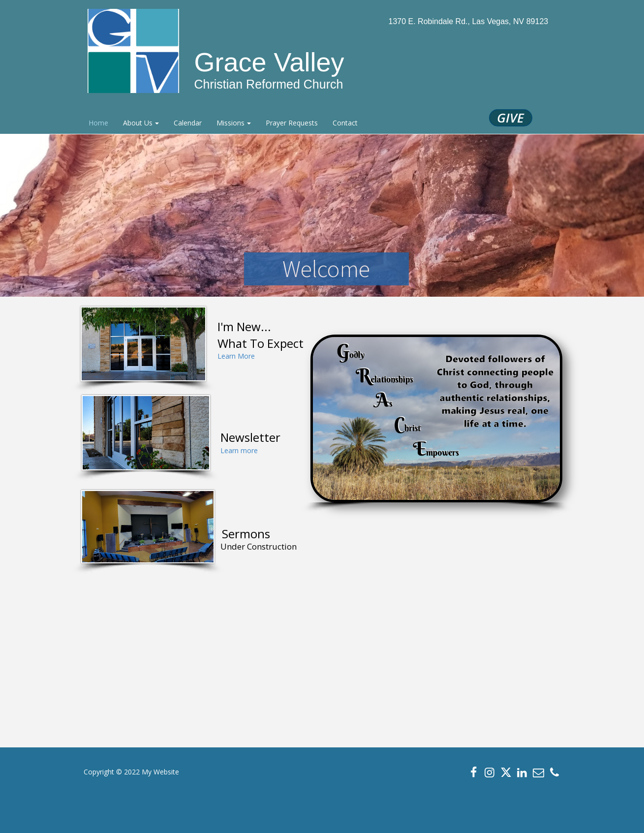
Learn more (239, 450)
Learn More (236, 356)
